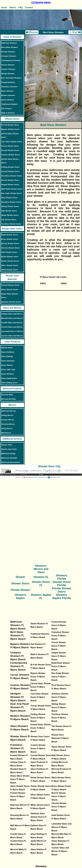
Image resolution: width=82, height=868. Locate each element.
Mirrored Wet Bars (9, 399)
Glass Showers (7, 91)
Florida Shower (20, 590)
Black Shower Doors (10, 235)
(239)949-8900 (41, 3)
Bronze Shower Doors (10, 244)
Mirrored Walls (7, 395)
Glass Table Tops (8, 370)
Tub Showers (7, 109)
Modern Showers (8, 95)
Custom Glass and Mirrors (12, 336)
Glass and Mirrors (12, 308)
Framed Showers (8, 82)
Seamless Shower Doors (11, 202)
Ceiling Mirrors (7, 415)
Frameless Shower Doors (12, 176)
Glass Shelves (7, 365)
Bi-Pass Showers (8, 52)
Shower (20, 577)
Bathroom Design (9, 454)
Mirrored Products (12, 389)
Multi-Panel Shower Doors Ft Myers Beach (61, 666)
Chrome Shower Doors (11, 248)
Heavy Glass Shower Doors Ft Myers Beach (20, 779)
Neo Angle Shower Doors (12, 193)
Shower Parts (7, 445)
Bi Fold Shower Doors (10, 125)
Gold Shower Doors (9, 252)
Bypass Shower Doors (10, 129)
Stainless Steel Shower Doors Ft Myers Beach (39, 817)
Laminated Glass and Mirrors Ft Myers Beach (61, 827)
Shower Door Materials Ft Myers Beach (60, 738)
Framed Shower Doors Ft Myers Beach (59, 625)
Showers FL (41, 577)
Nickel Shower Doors (10, 257)
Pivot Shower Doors (9, 198)
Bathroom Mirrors (9, 411)
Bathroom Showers (9, 43)
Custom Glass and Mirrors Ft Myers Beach (60, 851)
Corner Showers (8, 65)
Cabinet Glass (7, 348)
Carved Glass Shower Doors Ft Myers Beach (41, 687)
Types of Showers (12, 37)
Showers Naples (20, 596)
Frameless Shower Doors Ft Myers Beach (60, 636)
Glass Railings (7, 356)
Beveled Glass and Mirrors (12, 318)
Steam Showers (8, 100)
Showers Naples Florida (62, 596)
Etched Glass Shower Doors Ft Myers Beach (41, 728)
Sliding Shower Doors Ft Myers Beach (59, 707)
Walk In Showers (8, 113)
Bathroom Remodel (9, 458)
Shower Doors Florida (62, 584)
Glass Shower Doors (10, 290)
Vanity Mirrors (7, 428)
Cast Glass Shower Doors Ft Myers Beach (40, 697)
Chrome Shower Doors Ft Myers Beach (59, 807)
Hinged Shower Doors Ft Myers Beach (59, 656)
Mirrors (12, 405)
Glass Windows (8, 374)
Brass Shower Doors (10, 239)
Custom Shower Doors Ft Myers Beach (38, 749)
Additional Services (12, 439)
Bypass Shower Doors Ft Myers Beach (38, 677)
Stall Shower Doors (9, 211)
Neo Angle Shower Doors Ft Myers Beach (60, 677)
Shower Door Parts (9, 449)
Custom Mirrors (8, 420)
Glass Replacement (9, 378)
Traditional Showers (9, 104)
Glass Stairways (8, 361)
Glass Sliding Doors (9, 383)
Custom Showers (8, 69)
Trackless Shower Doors (11, 224)
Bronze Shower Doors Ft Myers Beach (59, 796)
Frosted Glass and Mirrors (12, 327)
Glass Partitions (8, 352)
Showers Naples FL (41, 596)
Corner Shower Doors (10, 146)
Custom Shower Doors (11, 155)
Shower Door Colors (12, 229)
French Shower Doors (10, 180)
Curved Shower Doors (10, 150)
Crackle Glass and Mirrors (12, 323)
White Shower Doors (10, 270)
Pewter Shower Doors (10, 261)
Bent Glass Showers (10, 47)
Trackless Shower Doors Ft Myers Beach (60, 718)
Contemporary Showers (11, 60)
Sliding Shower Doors (10, 206)
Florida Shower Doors (62, 590)
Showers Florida (62, 577)
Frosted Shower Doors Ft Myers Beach (18, 796)
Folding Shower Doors (11, 167)
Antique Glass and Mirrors (12, 314)
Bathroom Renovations (11, 462)
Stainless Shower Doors (11, 302)
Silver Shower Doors (10, 265)
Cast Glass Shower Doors (12, 142)
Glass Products (12, 342)
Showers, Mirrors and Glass (41, 569)
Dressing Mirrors (8, 424)
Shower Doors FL (41, 584)
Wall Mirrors (6, 433)
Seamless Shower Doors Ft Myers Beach (60, 697)
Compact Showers (9, 56)
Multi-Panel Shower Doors (12, 189)
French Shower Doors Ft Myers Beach (59, 646)
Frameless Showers (9, 87)
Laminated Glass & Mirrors (12, 331)
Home (4, 7)
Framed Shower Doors (11, 171)
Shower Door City (49, 466)
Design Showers (8, 74)
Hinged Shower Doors (10, 185)
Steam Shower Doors (10, 215)
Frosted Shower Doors (11, 285)
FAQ (21, 7)
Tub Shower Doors (9, 220)
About (12, 7)
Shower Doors (12, 119)
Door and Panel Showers (11, 78)
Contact (29, 7)
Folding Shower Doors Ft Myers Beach (38, 718)
